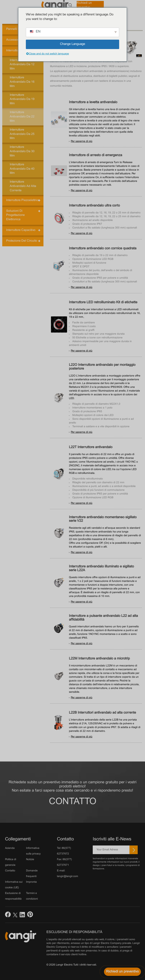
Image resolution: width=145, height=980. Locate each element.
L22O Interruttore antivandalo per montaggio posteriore (102, 367)
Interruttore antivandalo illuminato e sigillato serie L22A (101, 568)
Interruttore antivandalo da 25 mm (22, 134)
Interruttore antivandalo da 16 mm (22, 82)
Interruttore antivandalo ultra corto (94, 206)
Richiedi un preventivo (84, 5)
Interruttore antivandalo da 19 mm (22, 99)
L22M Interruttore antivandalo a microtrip (99, 659)
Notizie (30, 859)
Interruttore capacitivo (21, 230)
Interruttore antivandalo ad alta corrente (23, 186)
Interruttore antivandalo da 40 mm (22, 169)
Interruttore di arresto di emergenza (96, 155)
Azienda (10, 848)
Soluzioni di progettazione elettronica (15, 215)
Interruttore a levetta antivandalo (93, 102)
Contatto (73, 802)
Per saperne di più (82, 141)
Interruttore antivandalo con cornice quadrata (103, 248)
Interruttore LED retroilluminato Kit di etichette (103, 302)
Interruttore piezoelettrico (23, 200)
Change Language (72, 44)
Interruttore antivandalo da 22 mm (22, 117)
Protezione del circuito (22, 241)
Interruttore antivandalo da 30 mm (22, 151)
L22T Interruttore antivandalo (91, 447)
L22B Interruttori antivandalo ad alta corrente (102, 713)
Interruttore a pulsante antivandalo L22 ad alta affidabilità (103, 618)
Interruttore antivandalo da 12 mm (22, 65)
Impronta (31, 882)
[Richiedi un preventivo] (122, 972)
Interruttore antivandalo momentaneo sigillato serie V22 (103, 519)
